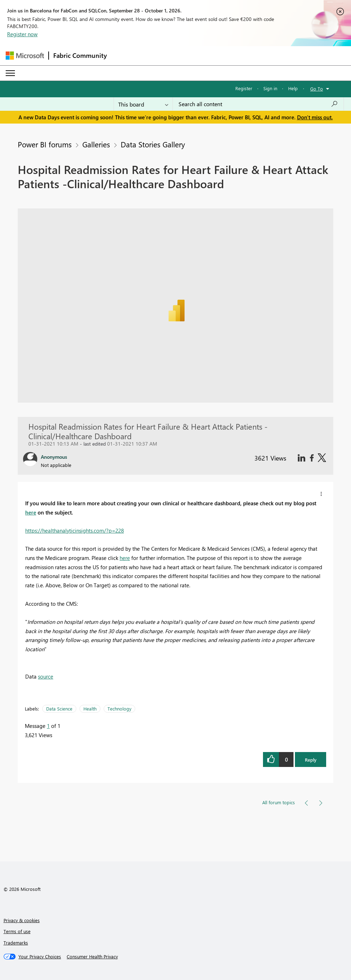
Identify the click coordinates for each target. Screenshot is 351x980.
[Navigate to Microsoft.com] (25, 56)
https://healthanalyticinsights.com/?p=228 (75, 530)
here (31, 512)
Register (244, 88)
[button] (321, 494)
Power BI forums (45, 144)
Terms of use (17, 931)
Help (293, 88)
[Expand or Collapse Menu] (10, 73)
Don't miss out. (315, 117)
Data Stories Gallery (153, 144)
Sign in (270, 88)
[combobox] (258, 104)
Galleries (96, 144)
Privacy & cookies (22, 920)
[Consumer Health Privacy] (92, 957)
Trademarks (16, 943)
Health (90, 709)
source (46, 676)
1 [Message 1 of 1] (48, 726)
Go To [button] (317, 89)
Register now (22, 34)
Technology (119, 709)
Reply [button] (311, 760)
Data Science (59, 709)
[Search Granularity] (143, 104)
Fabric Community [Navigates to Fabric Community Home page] (80, 55)
